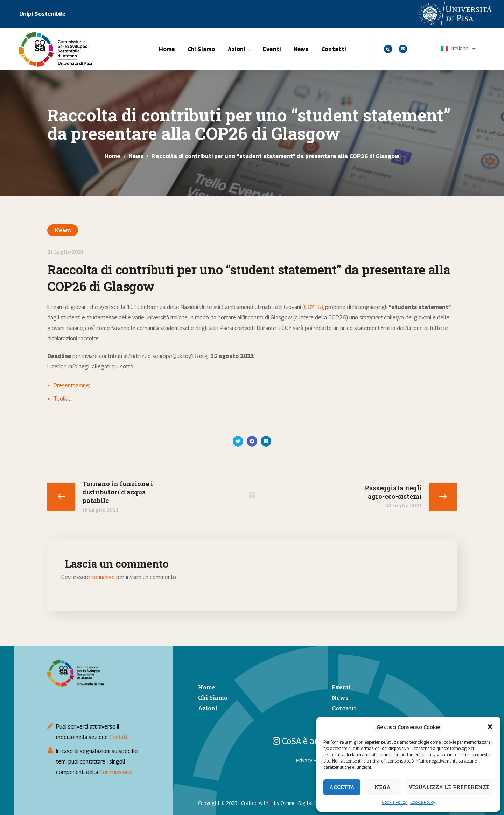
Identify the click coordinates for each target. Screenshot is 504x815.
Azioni (208, 708)
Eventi (341, 687)
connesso (103, 577)
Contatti (119, 737)
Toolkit (62, 399)
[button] (490, 727)
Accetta (342, 787)
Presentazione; (72, 385)
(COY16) (313, 307)
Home (113, 156)
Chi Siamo (213, 698)
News (136, 156)
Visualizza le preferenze (449, 787)
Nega (383, 787)
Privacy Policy (311, 760)
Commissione (116, 772)
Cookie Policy (394, 802)
